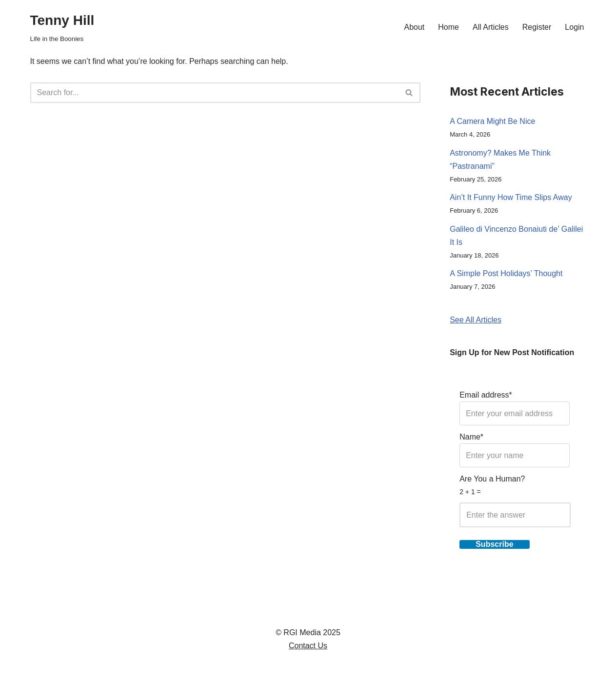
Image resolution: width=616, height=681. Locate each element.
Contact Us (308, 646)
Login (574, 27)
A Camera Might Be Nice (492, 121)
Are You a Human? (515, 501)
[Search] (215, 93)
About (414, 27)
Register (537, 27)
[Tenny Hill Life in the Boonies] (62, 27)
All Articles (491, 27)
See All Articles (476, 320)
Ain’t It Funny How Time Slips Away (511, 197)
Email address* (515, 408)
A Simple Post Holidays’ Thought (506, 273)
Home (448, 27)
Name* (515, 450)
